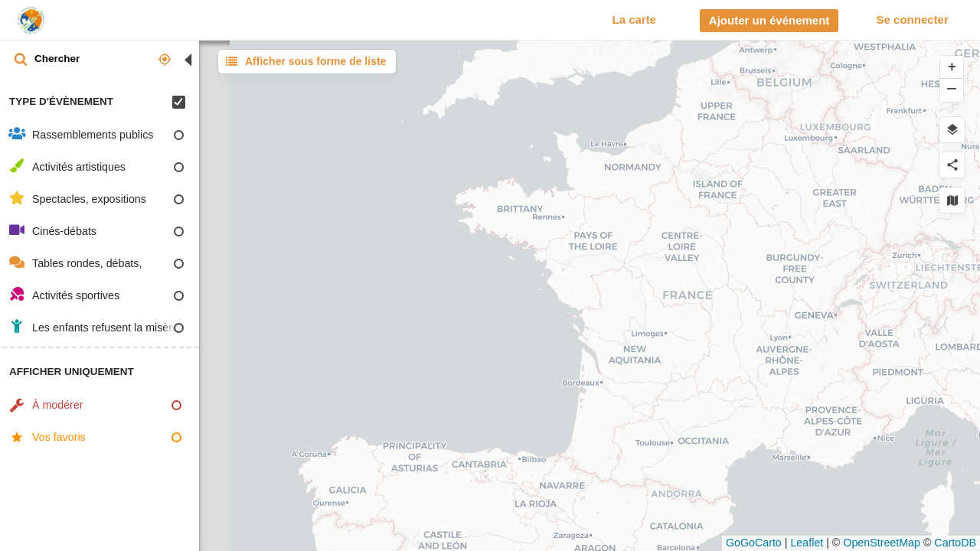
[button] (952, 67)
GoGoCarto (754, 543)
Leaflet (807, 543)
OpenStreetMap (882, 543)
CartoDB (955, 543)
